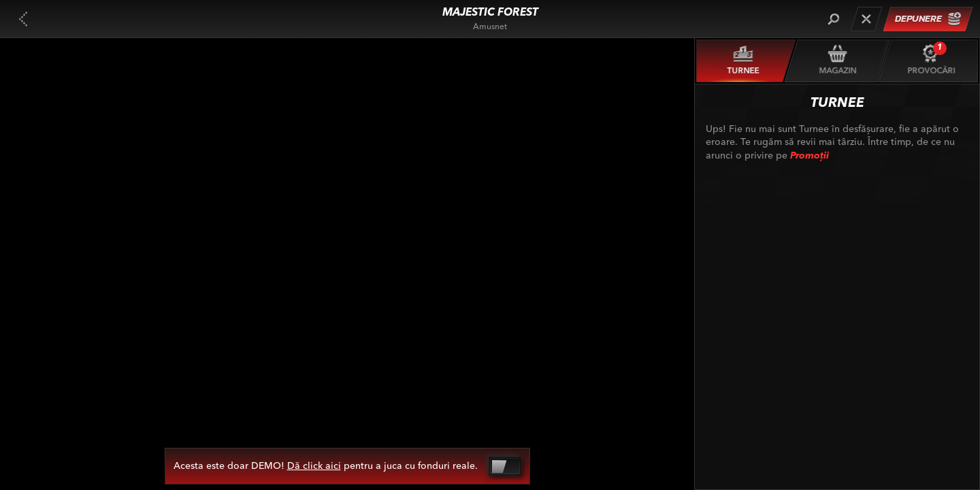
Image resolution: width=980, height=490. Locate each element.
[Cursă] (866, 19)
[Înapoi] (23, 19)
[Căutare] (833, 19)
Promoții (810, 156)
